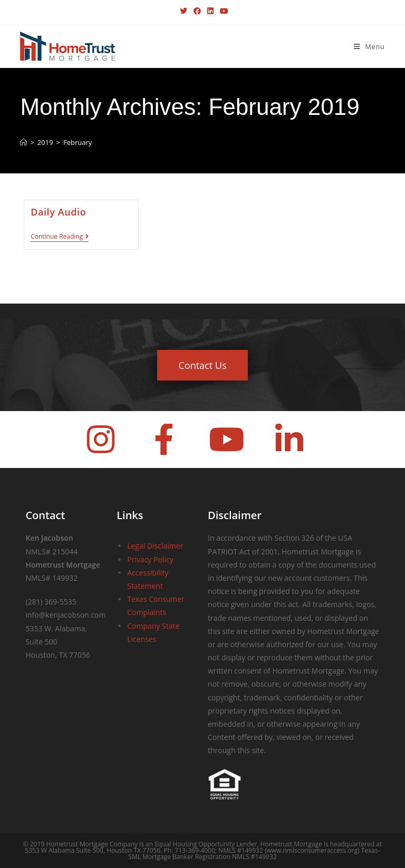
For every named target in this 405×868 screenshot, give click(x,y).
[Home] (23, 142)
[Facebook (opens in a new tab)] (197, 11)
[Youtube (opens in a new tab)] (223, 11)
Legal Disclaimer (155, 546)
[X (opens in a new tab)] (184, 11)
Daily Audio (58, 212)
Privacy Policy (150, 559)
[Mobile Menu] (369, 46)
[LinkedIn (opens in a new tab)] (210, 11)
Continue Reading (60, 237)
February (78, 142)
